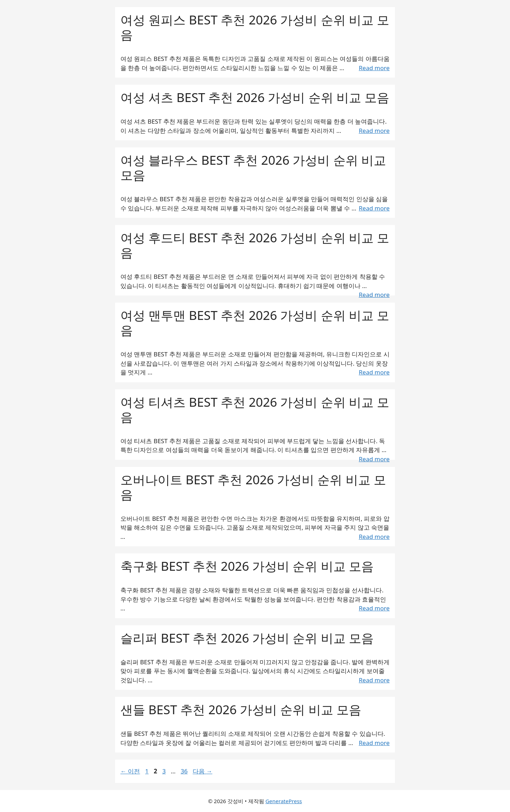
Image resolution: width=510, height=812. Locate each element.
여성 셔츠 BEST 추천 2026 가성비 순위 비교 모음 (255, 97)
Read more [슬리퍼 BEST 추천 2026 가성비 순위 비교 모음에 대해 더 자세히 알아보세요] (374, 680)
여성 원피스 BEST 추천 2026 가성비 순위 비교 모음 (255, 27)
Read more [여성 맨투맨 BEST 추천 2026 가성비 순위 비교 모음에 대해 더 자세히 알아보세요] (374, 372)
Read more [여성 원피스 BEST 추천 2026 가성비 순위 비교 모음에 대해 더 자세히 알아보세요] (374, 68)
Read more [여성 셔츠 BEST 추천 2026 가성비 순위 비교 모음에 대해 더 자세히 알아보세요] (374, 131)
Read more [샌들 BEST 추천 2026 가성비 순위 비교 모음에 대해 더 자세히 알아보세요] (374, 743)
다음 (202, 771)
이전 (130, 771)
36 (184, 771)
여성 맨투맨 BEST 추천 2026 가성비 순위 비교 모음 (255, 323)
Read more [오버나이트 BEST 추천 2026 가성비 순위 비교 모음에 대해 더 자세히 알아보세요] (374, 537)
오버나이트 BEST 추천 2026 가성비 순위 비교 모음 (253, 487)
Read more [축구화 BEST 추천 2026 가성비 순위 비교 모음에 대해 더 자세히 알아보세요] (374, 608)
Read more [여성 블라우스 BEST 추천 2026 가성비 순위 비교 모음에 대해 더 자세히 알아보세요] (374, 208)
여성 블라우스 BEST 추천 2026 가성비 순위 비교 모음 (253, 167)
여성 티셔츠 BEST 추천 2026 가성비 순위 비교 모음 (255, 409)
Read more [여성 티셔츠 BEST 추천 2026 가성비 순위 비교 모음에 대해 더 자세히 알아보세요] (374, 459)
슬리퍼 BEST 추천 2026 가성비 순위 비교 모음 (247, 638)
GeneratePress (284, 801)
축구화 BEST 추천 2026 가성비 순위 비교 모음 (247, 566)
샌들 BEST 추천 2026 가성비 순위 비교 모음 (241, 709)
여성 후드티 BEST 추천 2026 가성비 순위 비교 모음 (255, 245)
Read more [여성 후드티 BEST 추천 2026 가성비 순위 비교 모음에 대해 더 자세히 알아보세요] (374, 295)
